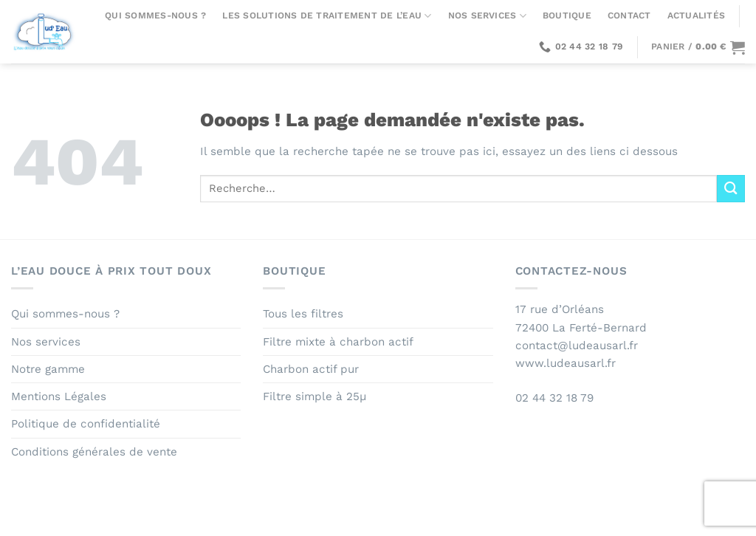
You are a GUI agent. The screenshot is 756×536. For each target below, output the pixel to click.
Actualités (696, 16)
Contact (629, 16)
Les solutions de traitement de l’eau (327, 16)
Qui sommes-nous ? (155, 16)
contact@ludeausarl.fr (577, 346)
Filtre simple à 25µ (315, 396)
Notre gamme (48, 369)
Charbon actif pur (311, 369)
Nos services (487, 16)
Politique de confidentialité (86, 424)
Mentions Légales (59, 396)
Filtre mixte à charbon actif (338, 342)
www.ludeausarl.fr (566, 363)
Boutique (567, 16)
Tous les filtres (303, 314)
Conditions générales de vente (94, 452)
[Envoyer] (731, 189)
